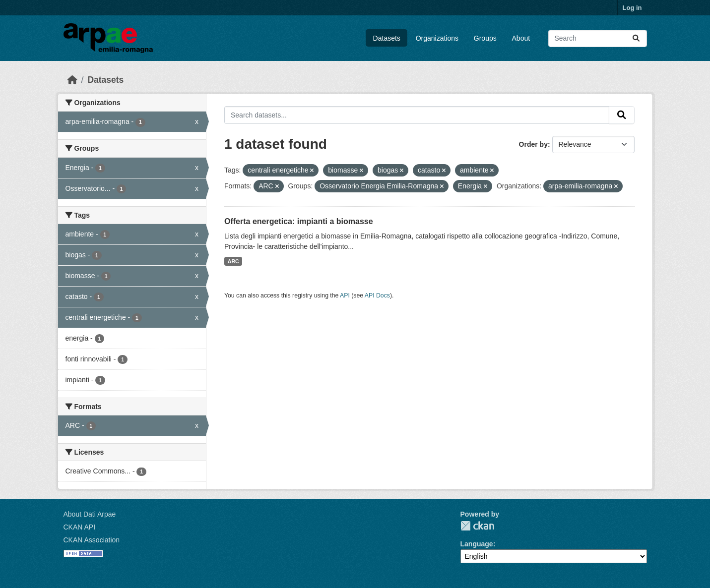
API (345, 295)
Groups (485, 38)
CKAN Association (92, 540)
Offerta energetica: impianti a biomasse (299, 221)
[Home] (72, 80)
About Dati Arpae (90, 514)
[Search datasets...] (598, 38)
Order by (533, 144)
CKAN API (80, 527)
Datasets (387, 38)
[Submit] (636, 38)
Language (477, 544)
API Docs (377, 295)
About (521, 38)
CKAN (477, 526)
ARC (233, 261)
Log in (632, 8)
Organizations (437, 38)
